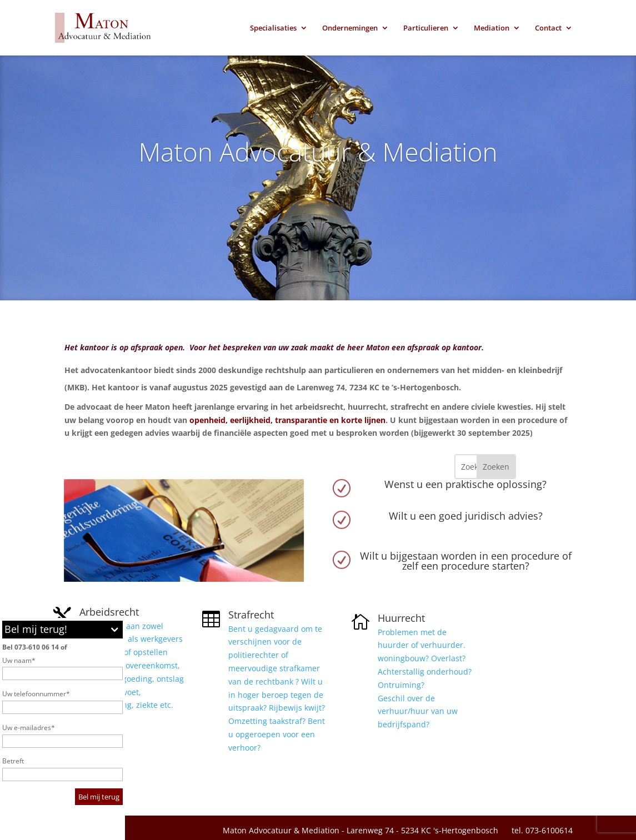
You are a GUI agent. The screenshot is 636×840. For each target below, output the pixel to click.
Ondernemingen (350, 28)
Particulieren (426, 28)
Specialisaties (273, 28)
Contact (548, 28)
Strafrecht (251, 615)
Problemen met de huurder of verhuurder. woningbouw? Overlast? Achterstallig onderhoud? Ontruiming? (425, 658)
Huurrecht (401, 618)
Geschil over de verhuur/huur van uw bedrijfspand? (419, 711)
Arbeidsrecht (109, 612)
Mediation (492, 28)
